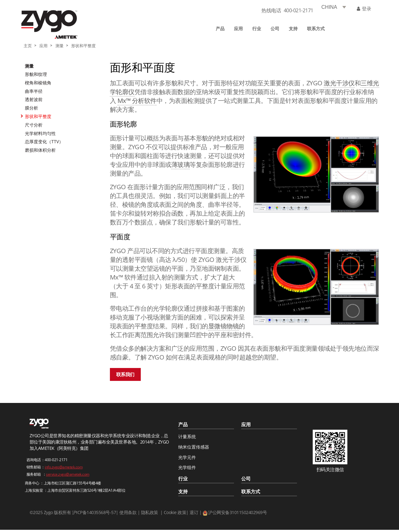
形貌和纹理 (36, 74)
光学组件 (187, 467)
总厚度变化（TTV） (44, 141)
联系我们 (125, 374)
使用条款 (128, 512)
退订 (194, 512)
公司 (275, 28)
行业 (257, 28)
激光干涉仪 (339, 83)
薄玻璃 (181, 164)
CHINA (329, 7)
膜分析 (31, 108)
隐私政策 (150, 512)
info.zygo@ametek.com (64, 467)
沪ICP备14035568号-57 (93, 512)
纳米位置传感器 (194, 447)
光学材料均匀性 (40, 133)
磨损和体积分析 (40, 150)
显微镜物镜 (224, 326)
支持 (293, 28)
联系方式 (316, 28)
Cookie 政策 (175, 512)
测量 (60, 46)
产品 (220, 28)
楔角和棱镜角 (38, 83)
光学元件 (187, 457)
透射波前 (34, 99)
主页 (28, 46)
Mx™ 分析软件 (137, 101)
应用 (238, 28)
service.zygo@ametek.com (68, 474)
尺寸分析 (34, 125)
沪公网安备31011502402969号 (237, 512)
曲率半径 (34, 91)
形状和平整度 (83, 46)
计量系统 (187, 436)
